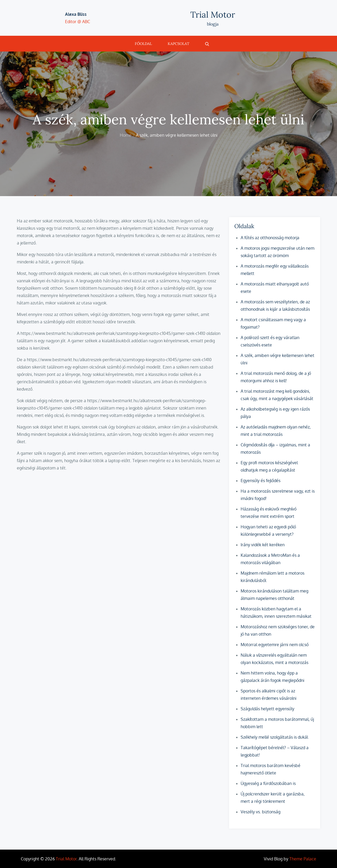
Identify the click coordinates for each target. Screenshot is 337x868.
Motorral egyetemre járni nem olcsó (275, 645)
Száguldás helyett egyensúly (267, 709)
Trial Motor (213, 15)
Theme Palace (303, 859)
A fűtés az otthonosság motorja (270, 238)
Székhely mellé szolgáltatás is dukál (274, 737)
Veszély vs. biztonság (261, 812)
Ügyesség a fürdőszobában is (268, 783)
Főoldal (143, 44)
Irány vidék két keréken (263, 545)
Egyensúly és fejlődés (261, 481)
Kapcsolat (179, 44)
